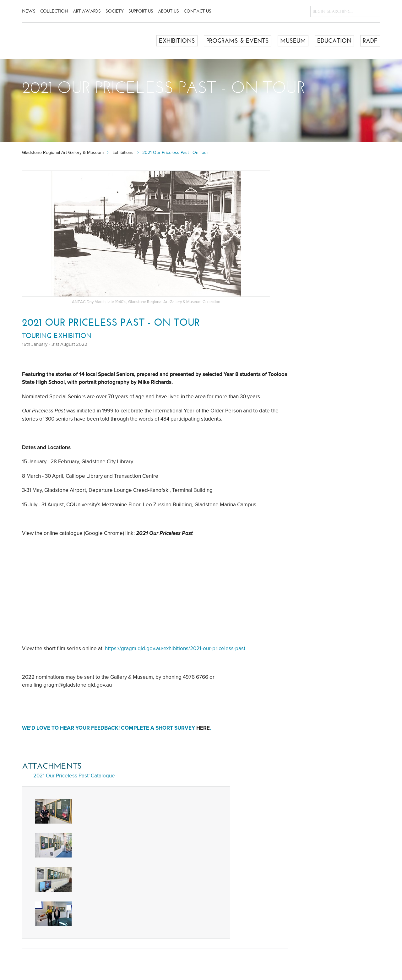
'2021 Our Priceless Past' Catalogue (74, 776)
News (29, 11)
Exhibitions (184, 41)
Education (336, 41)
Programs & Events (242, 41)
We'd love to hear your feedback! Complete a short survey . (117, 728)
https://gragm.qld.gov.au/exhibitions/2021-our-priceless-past (175, 648)
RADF (370, 41)
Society (115, 11)
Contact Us (198, 11)
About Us (168, 11)
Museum (295, 41)
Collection (54, 11)
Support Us (141, 11)
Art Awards (87, 11)
